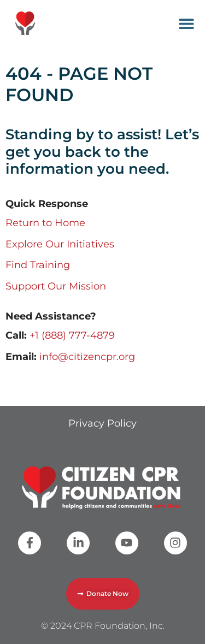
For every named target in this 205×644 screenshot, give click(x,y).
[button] (187, 23)
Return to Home (45, 223)
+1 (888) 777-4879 (72, 335)
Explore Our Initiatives (60, 244)
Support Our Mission (56, 286)
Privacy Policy (102, 423)
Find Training (38, 265)
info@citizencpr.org (87, 357)
